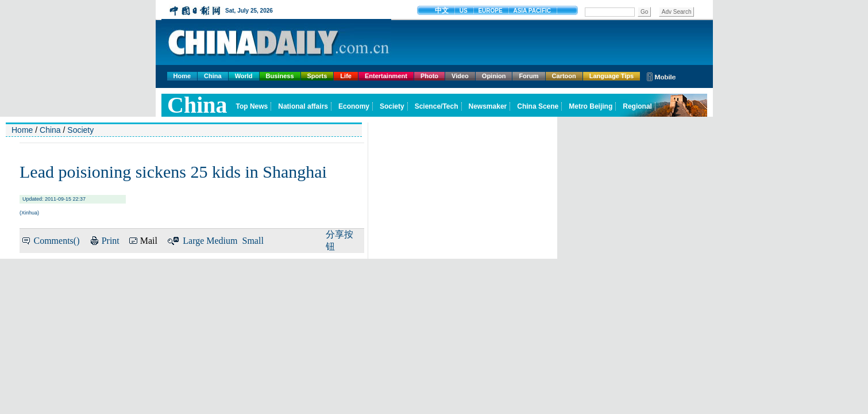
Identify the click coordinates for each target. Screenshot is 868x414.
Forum (528, 76)
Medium (222, 241)
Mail (149, 241)
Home (182, 76)
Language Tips (612, 76)
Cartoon (564, 76)
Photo (429, 76)
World (244, 76)
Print (111, 241)
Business (280, 76)
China (213, 76)
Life (346, 76)
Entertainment (386, 76)
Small (253, 241)
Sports (317, 76)
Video (460, 76)
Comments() (56, 241)
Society (80, 130)
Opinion (494, 76)
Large (193, 241)
